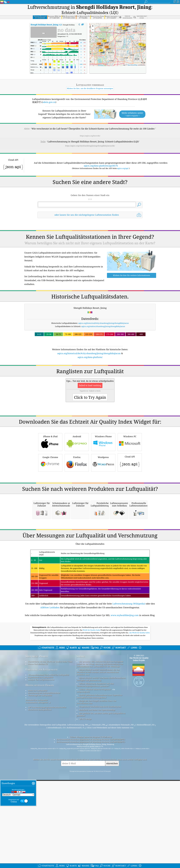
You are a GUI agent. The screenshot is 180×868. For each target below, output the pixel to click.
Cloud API (130, 489)
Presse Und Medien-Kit (38, 758)
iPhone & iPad (50, 468)
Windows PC (130, 468)
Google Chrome (50, 489)
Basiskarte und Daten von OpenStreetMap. (97, 804)
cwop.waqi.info (83, 785)
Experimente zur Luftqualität (41, 771)
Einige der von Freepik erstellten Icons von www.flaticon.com (96, 796)
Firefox (77, 489)
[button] (107, 42)
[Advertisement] (90, 373)
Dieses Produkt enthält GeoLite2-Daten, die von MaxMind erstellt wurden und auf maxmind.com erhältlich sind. (98, 766)
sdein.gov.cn (49, 95)
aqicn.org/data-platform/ (90, 350)
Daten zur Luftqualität (38, 784)
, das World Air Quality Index (139, 726)
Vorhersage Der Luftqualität (40, 789)
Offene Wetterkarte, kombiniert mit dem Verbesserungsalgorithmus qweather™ (95, 778)
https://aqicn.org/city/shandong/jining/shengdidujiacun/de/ (90, 139)
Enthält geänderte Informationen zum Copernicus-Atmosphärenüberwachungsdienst (100, 790)
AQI (46, 18)
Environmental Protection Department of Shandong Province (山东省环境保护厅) (91, 833)
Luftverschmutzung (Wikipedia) (129, 697)
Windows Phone (103, 468)
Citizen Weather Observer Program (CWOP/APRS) (91, 831)
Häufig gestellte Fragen (40, 779)
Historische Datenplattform (40, 803)
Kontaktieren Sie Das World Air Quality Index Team (50, 755)
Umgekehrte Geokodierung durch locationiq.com (100, 800)
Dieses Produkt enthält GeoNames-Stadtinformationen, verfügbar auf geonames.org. (101, 773)
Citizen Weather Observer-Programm (95, 783)
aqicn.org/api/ (123, 162)
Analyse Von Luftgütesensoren (41, 773)
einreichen (112, 857)
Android (77, 468)
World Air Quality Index (92, 724)
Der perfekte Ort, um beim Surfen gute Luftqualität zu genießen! (101, 808)
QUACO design (85, 813)
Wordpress (103, 489)
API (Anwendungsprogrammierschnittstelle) (47, 801)
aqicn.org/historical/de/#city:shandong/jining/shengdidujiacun (89, 347)
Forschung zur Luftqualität (42, 763)
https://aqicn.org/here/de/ (90, 129)
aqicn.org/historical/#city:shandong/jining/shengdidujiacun (104, 316)
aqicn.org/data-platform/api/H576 (101, 159)
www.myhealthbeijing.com (125, 709)
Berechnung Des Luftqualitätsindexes (44, 787)
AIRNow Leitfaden (50, 701)
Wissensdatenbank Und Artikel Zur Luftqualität (49, 769)
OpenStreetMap (132, 58)
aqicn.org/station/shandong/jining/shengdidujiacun (103, 320)
